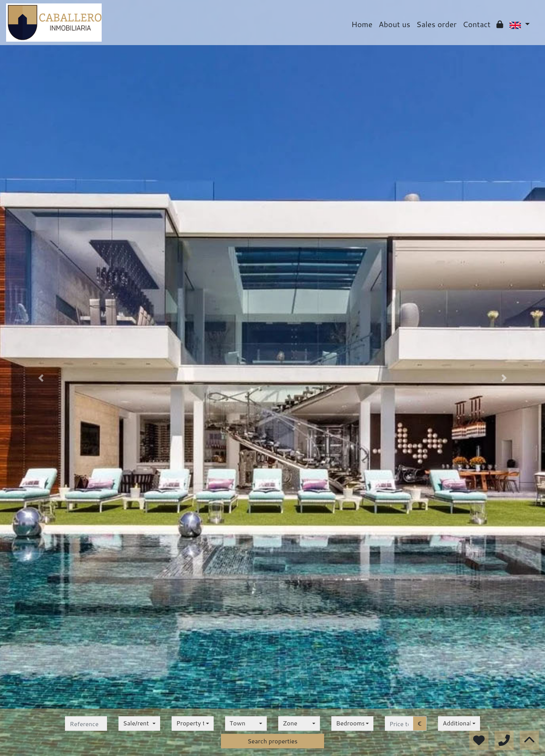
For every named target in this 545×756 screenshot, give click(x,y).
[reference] (86, 724)
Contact (477, 24)
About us (395, 24)
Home (362, 24)
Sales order (436, 24)
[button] (41, 378)
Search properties (272, 741)
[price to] (399, 724)
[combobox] (139, 724)
